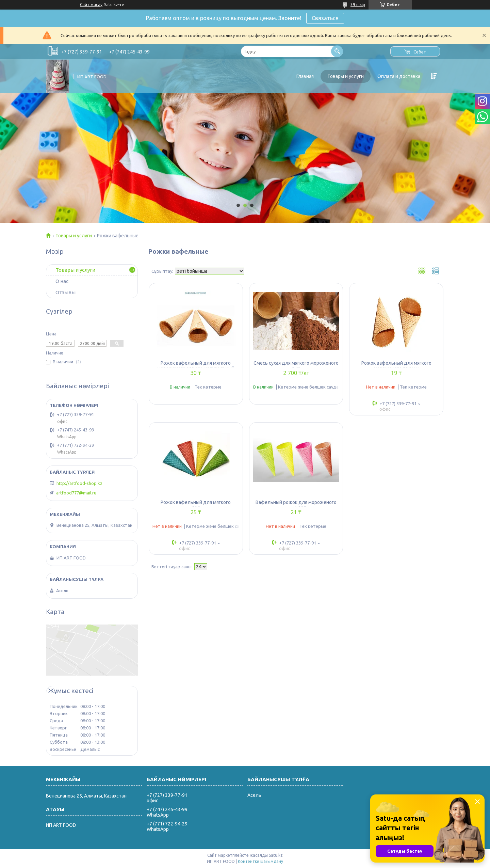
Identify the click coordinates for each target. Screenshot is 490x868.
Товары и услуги (346, 76)
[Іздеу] (337, 51)
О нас (62, 281)
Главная (305, 76)
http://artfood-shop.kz (79, 483)
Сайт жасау (91, 5)
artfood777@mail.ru (76, 493)
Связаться (325, 18)
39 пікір (358, 5)
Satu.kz (276, 855)
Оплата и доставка (399, 76)
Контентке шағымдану (260, 861)
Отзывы (66, 292)
